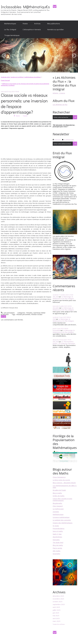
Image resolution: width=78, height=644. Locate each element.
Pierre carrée (57, 548)
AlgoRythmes (57, 537)
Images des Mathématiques (63, 523)
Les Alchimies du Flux (60, 105)
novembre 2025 (58, 599)
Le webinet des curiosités (62, 520)
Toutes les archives (59, 624)
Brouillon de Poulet (59, 490)
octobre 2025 (58, 602)
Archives (37, 23)
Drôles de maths (59, 496)
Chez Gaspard (58, 506)
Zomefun (56, 512)
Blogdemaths (57, 503)
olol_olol (56, 297)
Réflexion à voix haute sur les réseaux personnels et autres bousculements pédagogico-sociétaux (25, 84)
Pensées (29, 313)
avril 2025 (56, 618)
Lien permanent (8, 313)
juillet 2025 (57, 610)
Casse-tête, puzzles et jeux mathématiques (62, 499)
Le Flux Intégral (10, 29)
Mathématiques (10, 23)
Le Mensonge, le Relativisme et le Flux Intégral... (64, 298)
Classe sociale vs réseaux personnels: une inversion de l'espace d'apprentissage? (24, 103)
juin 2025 (56, 613)
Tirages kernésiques (12, 35)
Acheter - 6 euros (59, 93)
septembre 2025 (59, 604)
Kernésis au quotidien (56, 29)
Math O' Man (57, 534)
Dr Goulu (56, 526)
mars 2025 (57, 621)
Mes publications (54, 23)
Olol (54, 319)
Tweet (25, 116)
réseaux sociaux (37, 314)
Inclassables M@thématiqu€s (25, 7)
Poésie (25, 23)
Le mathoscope (58, 509)
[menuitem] (10, 23)
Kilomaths (56, 540)
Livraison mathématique (61, 517)
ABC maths (57, 551)
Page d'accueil (5, 80)
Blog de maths (58, 545)
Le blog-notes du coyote (61, 480)
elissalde (56, 308)
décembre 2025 (58, 596)
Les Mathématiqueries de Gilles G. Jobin (65, 486)
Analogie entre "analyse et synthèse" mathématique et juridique (21, 77)
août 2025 (56, 607)
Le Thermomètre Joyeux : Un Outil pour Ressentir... (64, 343)
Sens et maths (58, 531)
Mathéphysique (58, 514)
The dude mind (58, 542)
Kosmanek (56, 330)
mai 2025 (56, 616)
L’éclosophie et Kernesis (32, 29)
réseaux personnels (23, 314)
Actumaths (56, 554)
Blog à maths (57, 493)
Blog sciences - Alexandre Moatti (64, 483)
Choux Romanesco (59, 477)
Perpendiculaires (59, 528)
